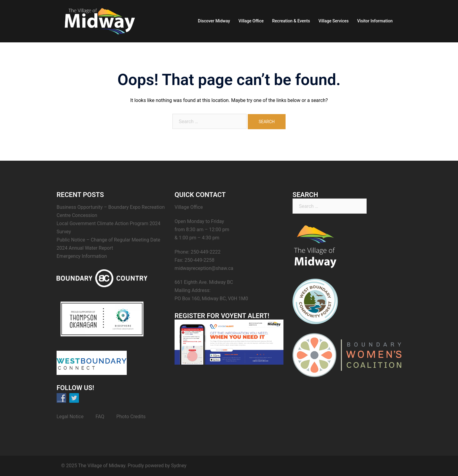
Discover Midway (214, 21)
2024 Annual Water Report (85, 248)
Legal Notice (70, 417)
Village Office (251, 21)
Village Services (334, 21)
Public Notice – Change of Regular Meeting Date (108, 240)
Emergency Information (82, 256)
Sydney (179, 466)
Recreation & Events (291, 21)
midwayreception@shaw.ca (204, 268)
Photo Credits (131, 417)
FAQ (100, 417)
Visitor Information (375, 21)
